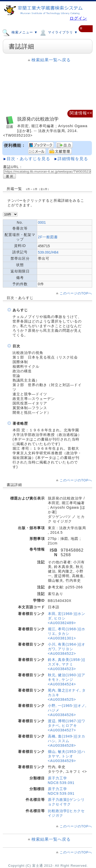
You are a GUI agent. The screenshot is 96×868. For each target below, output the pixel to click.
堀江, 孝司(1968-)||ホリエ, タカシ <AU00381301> (67, 634)
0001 (42, 222)
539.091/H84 (48, 252)
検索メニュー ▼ (20, 32)
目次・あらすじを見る (28, 159)
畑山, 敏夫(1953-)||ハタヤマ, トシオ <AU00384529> (67, 756)
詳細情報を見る (73, 159)
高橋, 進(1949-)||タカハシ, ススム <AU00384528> (67, 741)
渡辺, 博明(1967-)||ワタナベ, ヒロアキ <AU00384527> (67, 726)
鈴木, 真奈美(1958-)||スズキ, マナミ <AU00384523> (67, 664)
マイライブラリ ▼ (58, 32)
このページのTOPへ (76, 293)
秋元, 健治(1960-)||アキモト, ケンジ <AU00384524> (67, 680)
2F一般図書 (48, 237)
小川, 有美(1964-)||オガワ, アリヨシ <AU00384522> (67, 649)
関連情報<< (81, 113)
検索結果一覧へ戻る (51, 60)
